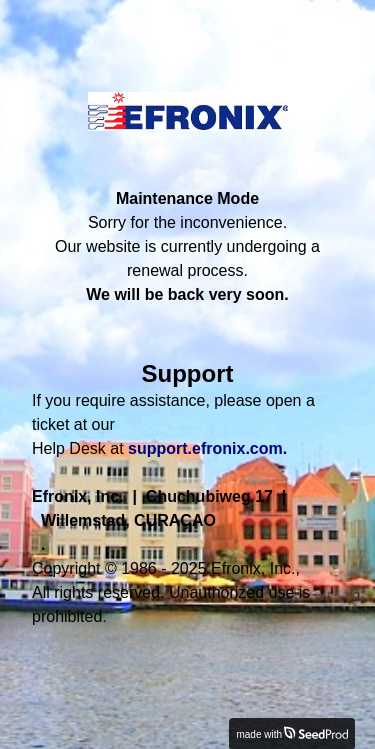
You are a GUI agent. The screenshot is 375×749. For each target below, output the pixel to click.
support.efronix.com (205, 448)
